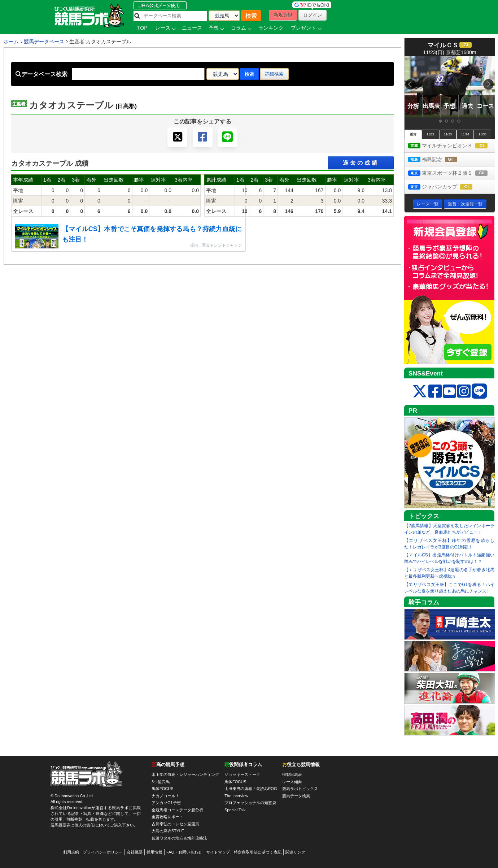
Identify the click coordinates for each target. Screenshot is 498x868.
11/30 (482, 134)
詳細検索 (274, 74)
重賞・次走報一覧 (465, 204)
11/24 (465, 134)
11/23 (448, 134)
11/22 (431, 134)
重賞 (413, 134)
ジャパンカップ (447, 187)
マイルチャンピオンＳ (451, 146)
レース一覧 (428, 204)
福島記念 (439, 160)
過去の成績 (361, 163)
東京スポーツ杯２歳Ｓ (451, 173)
